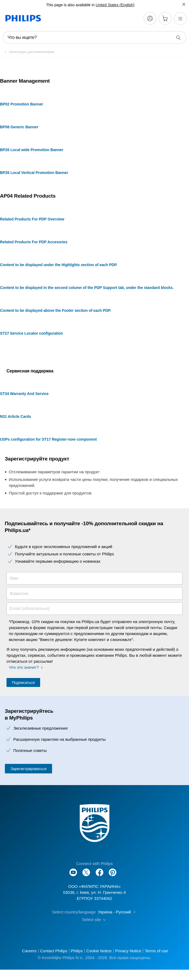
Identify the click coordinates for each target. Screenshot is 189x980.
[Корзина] (165, 18)
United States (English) (115, 5)
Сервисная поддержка (30, 371)
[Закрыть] (184, 4)
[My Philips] (150, 18)
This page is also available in (70, 5)
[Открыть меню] (180, 18)
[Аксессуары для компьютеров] (28, 52)
